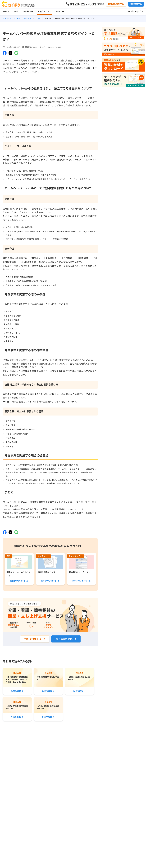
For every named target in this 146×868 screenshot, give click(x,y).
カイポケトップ (134, 12)
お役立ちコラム (45, 12)
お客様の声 (28, 12)
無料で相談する (33, 639)
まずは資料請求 (64, 639)
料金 (16, 12)
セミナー (60, 12)
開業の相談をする (116, 4)
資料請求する (136, 4)
